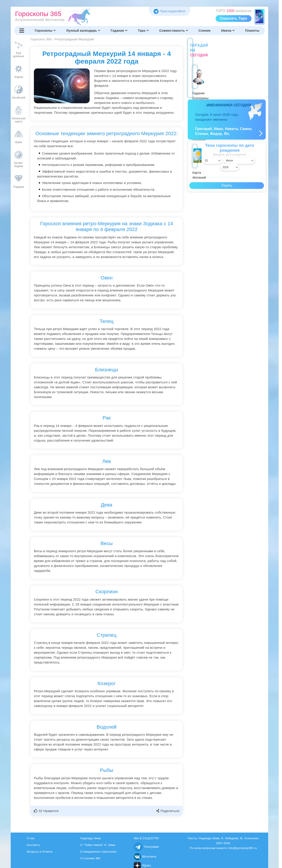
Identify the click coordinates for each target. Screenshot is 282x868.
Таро (143, 31)
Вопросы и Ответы (40, 852)
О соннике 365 (90, 858)
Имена (228, 31)
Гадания (119, 31)
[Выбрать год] (254, 156)
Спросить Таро (234, 18)
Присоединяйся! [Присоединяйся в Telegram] (170, 11)
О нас (31, 838)
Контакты (33, 845)
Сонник (205, 31)
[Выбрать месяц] (227, 156)
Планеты (252, 31)
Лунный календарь (83, 31)
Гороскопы (45, 31)
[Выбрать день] (199, 156)
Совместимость (174, 31)
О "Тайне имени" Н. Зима (98, 845)
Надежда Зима (91, 838)
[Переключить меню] (22, 31)
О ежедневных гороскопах (98, 852)
